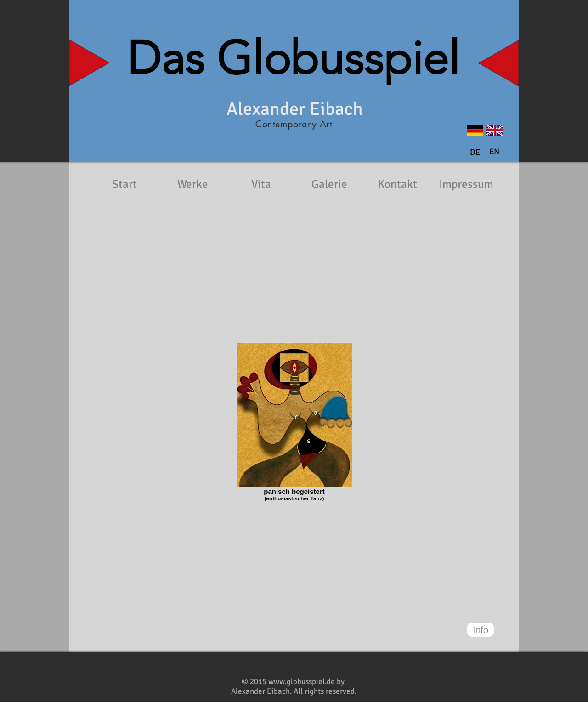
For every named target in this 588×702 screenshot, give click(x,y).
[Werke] (192, 184)
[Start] (124, 184)
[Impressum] (466, 184)
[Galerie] (329, 184)
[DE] (475, 153)
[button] (494, 152)
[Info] (481, 630)
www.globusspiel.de (302, 682)
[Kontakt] (397, 184)
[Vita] (261, 184)
